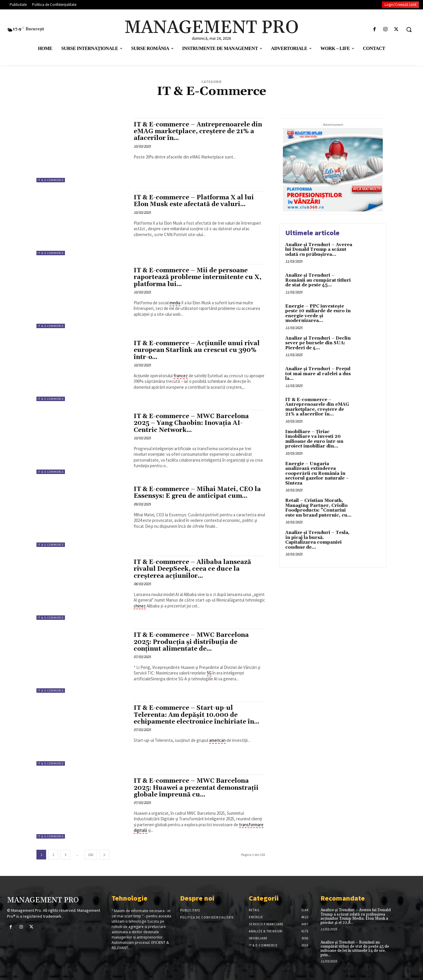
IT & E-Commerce (51, 180)
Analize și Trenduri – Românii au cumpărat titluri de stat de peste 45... (318, 280)
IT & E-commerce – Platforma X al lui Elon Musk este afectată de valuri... (194, 201)
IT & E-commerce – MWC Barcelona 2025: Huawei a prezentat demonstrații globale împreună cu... (196, 788)
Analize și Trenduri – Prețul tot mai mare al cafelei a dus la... (318, 374)
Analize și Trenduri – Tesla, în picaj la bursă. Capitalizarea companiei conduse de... (317, 540)
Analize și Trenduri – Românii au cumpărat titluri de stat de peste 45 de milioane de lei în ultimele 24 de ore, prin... (355, 949)
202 (91, 855)
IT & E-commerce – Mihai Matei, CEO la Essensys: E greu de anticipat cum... (197, 493)
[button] (409, 29)
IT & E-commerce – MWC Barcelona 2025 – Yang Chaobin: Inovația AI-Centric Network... (191, 423)
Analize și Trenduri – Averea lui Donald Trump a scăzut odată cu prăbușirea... (319, 250)
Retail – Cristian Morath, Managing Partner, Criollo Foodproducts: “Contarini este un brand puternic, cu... (318, 508)
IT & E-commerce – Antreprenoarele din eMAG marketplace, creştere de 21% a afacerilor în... (198, 131)
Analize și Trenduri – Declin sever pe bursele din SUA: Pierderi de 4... (318, 343)
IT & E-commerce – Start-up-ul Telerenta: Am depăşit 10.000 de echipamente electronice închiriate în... (197, 715)
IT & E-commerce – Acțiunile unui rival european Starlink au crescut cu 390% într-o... (197, 350)
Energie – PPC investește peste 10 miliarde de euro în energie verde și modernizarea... (318, 314)
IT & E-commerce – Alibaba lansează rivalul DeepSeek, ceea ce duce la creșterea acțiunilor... (192, 569)
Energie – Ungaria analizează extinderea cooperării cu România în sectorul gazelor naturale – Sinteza (317, 474)
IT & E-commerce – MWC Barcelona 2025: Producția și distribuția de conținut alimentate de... (191, 642)
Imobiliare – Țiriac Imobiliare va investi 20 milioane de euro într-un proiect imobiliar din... (314, 439)
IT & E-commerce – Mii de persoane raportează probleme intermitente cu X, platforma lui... (198, 277)
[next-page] (104, 855)
